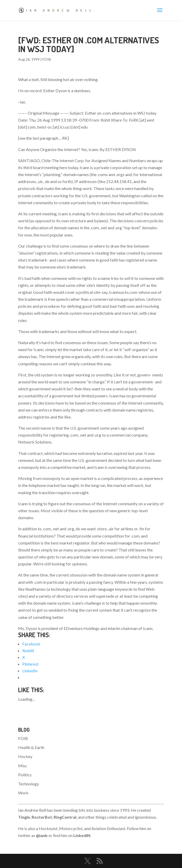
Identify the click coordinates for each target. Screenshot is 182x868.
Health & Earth (31, 747)
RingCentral (65, 817)
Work (23, 793)
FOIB (47, 59)
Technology (28, 784)
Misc (23, 766)
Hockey (25, 756)
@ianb (42, 835)
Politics (25, 775)
